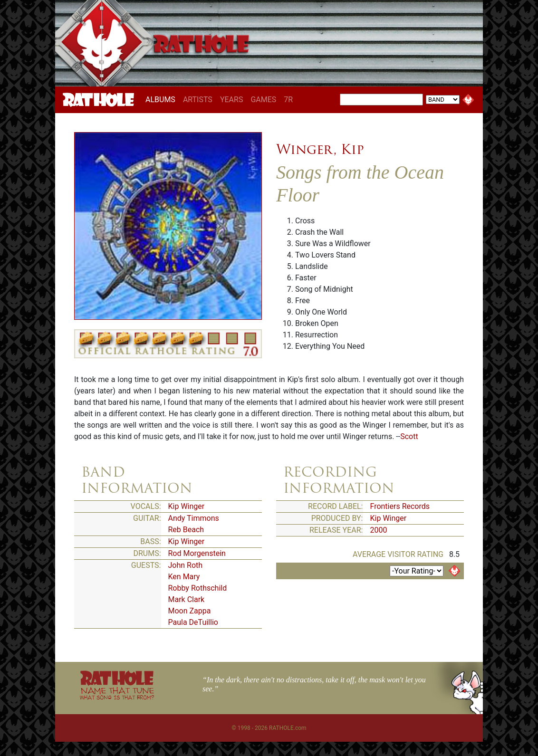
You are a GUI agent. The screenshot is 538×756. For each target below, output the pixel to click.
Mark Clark (187, 599)
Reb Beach (186, 530)
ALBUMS (162, 99)
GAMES (263, 100)
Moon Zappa (190, 611)
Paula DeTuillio (193, 622)
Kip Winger (187, 506)
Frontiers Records (400, 506)
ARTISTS (198, 100)
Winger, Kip (320, 149)
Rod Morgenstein (197, 553)
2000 (379, 530)
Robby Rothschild (198, 588)
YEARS (232, 100)
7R (288, 100)
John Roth (186, 565)
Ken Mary (184, 577)
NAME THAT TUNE (117, 693)
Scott (409, 436)
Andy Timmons (194, 518)
